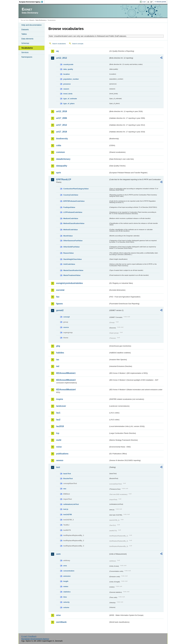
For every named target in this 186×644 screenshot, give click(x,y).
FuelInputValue (69, 207)
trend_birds (68, 94)
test (58, 467)
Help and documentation (31, 25)
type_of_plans (69, 103)
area (65, 566)
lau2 (58, 420)
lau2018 (60, 426)
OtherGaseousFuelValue (73, 241)
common (61, 152)
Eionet (32, 20)
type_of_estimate (70, 99)
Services (25, 52)
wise (58, 615)
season (66, 89)
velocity (66, 602)
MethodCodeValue (71, 230)
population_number (71, 79)
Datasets (25, 30)
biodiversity (62, 139)
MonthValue (68, 236)
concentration (69, 571)
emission (67, 576)
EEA (32, 2)
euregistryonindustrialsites (69, 283)
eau (65, 489)
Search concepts (78, 44)
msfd (59, 440)
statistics (67, 592)
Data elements (27, 39)
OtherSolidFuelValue (71, 247)
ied (58, 366)
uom (58, 554)
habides (60, 353)
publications (62, 454)
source (66, 327)
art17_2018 (62, 132)
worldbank (61, 622)
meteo (66, 586)
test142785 (68, 514)
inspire (60, 399)
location (67, 74)
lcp (58, 433)
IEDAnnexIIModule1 (66, 373)
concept (67, 317)
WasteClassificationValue (73, 270)
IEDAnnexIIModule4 (66, 390)
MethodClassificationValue (74, 223)
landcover (61, 406)
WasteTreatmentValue (72, 275)
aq (57, 51)
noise (59, 447)
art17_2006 (62, 118)
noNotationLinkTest (71, 504)
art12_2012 (62, 58)
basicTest (67, 474)
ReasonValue (69, 253)
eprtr (59, 173)
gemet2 (60, 310)
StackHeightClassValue (73, 259)
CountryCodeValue (71, 195)
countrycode (68, 64)
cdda (59, 145)
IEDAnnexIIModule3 (66, 380)
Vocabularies (27, 48)
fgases (60, 304)
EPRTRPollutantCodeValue (74, 201)
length (66, 581)
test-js (66, 509)
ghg (58, 346)
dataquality (62, 166)
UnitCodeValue (69, 264)
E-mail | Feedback (29, 636)
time (65, 597)
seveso (60, 460)
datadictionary (63, 159)
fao (58, 297)
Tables (24, 34)
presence (67, 84)
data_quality (68, 69)
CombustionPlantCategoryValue (76, 189)
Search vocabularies (59, 44)
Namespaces (27, 57)
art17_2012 (62, 125)
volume (66, 607)
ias (58, 360)
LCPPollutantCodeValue (73, 212)
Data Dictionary (41, 20)
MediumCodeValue (71, 218)
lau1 (58, 413)
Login (144, 2)
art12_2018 (62, 111)
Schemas (25, 43)
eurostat (60, 290)
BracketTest (68, 479)
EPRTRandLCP (64, 179)
